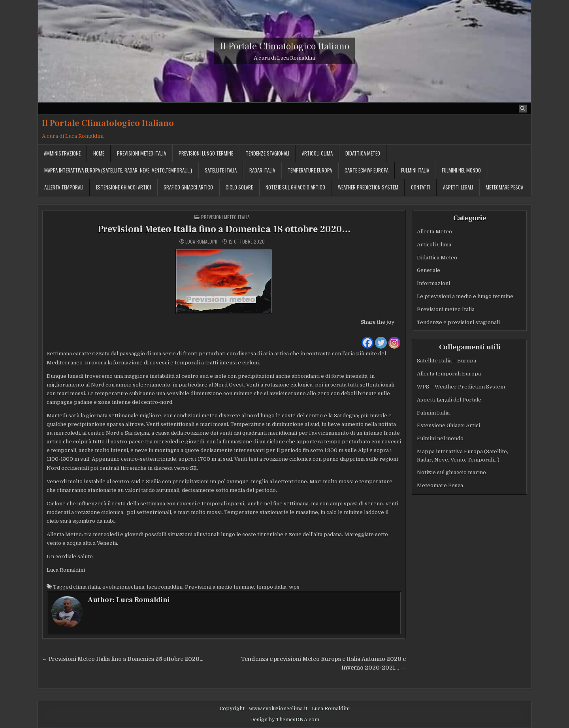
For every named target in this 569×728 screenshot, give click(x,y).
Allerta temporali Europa (449, 374)
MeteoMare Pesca (504, 187)
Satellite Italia (221, 170)
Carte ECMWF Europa (366, 170)
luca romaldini (165, 587)
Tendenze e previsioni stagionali (458, 322)
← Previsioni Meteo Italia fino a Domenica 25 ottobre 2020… (123, 659)
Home (99, 153)
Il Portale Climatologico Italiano (285, 46)
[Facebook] (367, 338)
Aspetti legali (458, 187)
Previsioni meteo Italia (141, 153)
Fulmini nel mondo (461, 170)
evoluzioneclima (123, 587)
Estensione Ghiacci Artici (123, 187)
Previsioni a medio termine (219, 587)
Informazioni (433, 283)
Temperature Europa (310, 170)
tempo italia (271, 587)
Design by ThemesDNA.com (285, 720)
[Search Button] (523, 109)
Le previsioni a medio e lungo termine (465, 296)
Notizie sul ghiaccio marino (451, 473)
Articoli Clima (317, 153)
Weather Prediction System (368, 187)
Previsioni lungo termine (206, 153)
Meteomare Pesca (440, 485)
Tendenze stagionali (268, 153)
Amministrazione (62, 153)
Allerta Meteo (434, 232)
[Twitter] (381, 338)
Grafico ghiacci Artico (188, 187)
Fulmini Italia (415, 170)
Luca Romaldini (201, 242)
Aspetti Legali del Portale (449, 400)
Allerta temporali (64, 187)
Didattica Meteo (363, 153)
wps (294, 587)
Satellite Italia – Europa (447, 361)
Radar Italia (262, 170)
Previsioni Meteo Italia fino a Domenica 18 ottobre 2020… (224, 229)
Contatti (421, 187)
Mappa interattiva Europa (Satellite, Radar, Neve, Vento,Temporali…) (118, 170)
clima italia (87, 587)
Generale (429, 270)
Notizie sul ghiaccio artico (295, 187)
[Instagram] (394, 338)
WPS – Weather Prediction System (461, 387)
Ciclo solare (239, 187)
